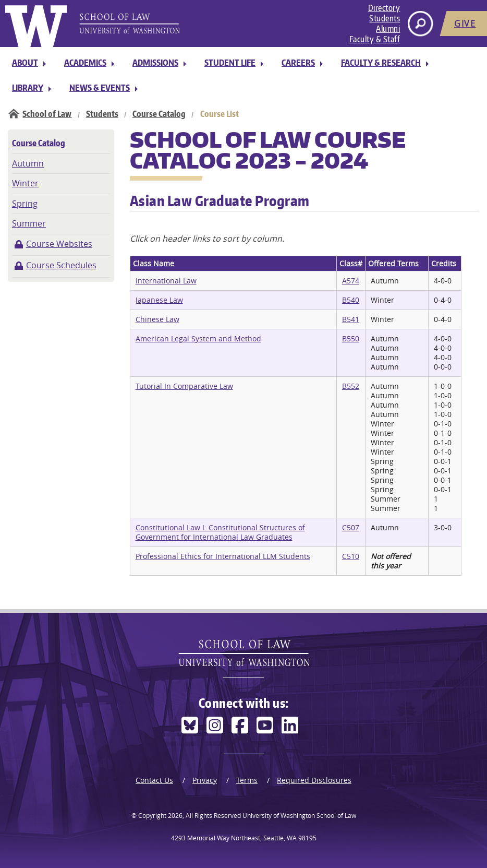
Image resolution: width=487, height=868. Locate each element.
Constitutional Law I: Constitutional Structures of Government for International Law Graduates (220, 532)
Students (385, 18)
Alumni (388, 29)
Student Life (230, 63)
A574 (351, 281)
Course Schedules (61, 265)
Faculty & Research (381, 63)
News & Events (100, 88)
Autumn (28, 163)
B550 (351, 338)
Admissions (155, 63)
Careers (298, 63)
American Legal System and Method (198, 338)
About (25, 63)
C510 (351, 556)
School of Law (47, 114)
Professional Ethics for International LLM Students (223, 556)
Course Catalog (159, 114)
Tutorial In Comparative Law (184, 386)
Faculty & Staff (375, 39)
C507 (351, 527)
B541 (351, 319)
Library (28, 88)
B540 (351, 300)
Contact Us (154, 780)
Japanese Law (159, 300)
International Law (166, 281)
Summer (29, 223)
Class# (351, 263)
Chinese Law (157, 319)
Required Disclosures (314, 780)
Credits (444, 263)
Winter (25, 183)
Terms (247, 780)
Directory (384, 8)
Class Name (154, 263)
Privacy (205, 780)
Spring (25, 204)
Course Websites (59, 244)
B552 (351, 386)
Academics (85, 63)
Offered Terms (393, 263)
